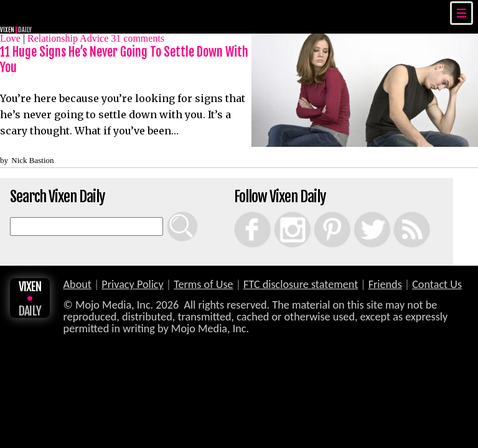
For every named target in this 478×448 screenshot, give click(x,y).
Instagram (280, 212)
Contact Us (437, 284)
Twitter (358, 212)
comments (138, 38)
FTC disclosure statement (301, 284)
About (77, 284)
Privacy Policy (133, 284)
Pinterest (319, 212)
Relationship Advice (68, 38)
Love (10, 38)
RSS (396, 212)
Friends (385, 284)
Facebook (240, 212)
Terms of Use (203, 284)
